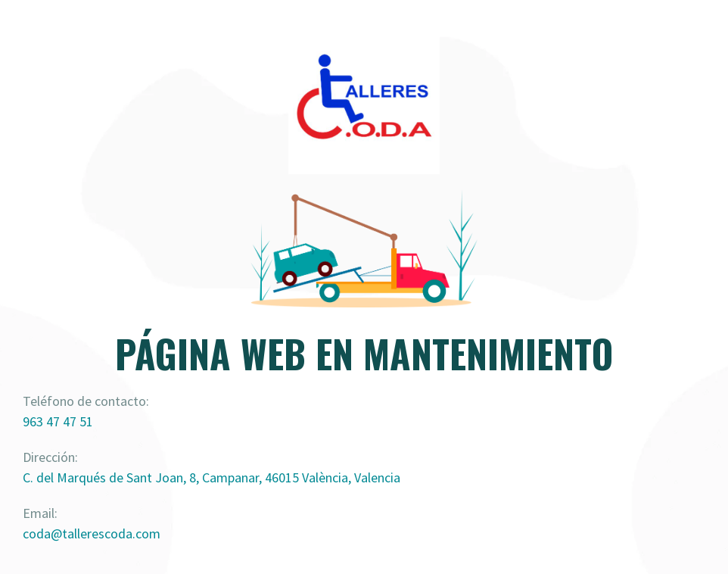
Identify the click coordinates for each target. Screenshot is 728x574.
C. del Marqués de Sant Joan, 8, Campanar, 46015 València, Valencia (212, 477)
